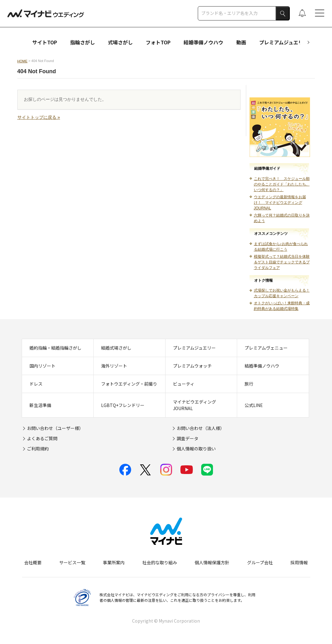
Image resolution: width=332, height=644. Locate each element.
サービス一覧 (72, 562)
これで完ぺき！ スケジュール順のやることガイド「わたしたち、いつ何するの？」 (282, 184)
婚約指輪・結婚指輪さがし (55, 348)
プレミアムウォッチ (192, 366)
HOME (22, 61)
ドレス (36, 384)
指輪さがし (82, 42)
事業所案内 (114, 562)
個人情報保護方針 (212, 562)
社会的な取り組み (160, 562)
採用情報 (299, 562)
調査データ (188, 438)
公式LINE (254, 405)
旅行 (249, 384)
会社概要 (33, 562)
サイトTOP (45, 42)
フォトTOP (158, 42)
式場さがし (120, 42)
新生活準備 (40, 405)
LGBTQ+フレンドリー (123, 405)
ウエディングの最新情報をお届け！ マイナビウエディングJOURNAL (280, 203)
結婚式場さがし (116, 348)
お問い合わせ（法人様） (201, 428)
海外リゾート (114, 366)
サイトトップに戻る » (39, 117)
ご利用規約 (38, 449)
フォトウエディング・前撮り (129, 384)
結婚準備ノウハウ (203, 42)
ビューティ (184, 384)
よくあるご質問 (42, 438)
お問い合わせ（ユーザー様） (55, 428)
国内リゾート (42, 366)
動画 (241, 42)
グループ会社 (260, 562)
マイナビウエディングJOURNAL (195, 405)
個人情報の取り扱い (196, 449)
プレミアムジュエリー (284, 42)
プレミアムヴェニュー (266, 348)
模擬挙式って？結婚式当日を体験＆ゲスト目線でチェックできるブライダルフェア (282, 262)
